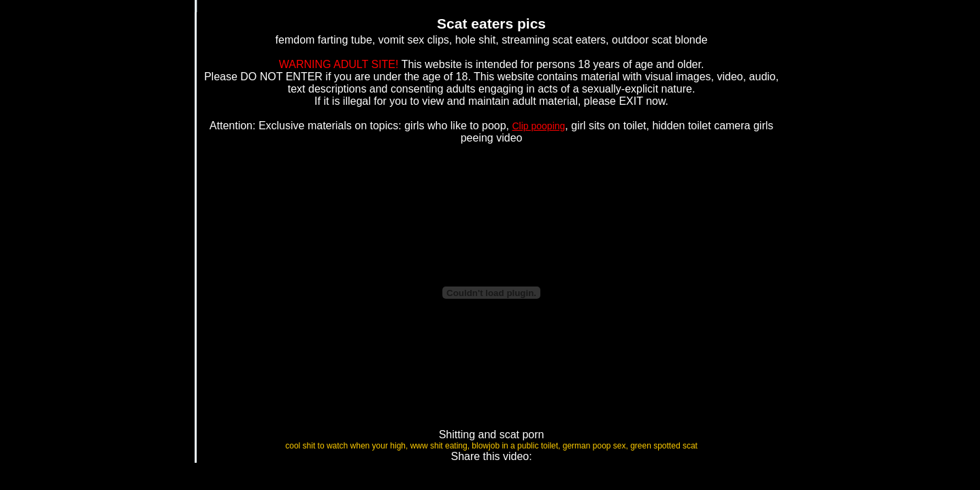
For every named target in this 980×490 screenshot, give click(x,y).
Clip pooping (539, 126)
